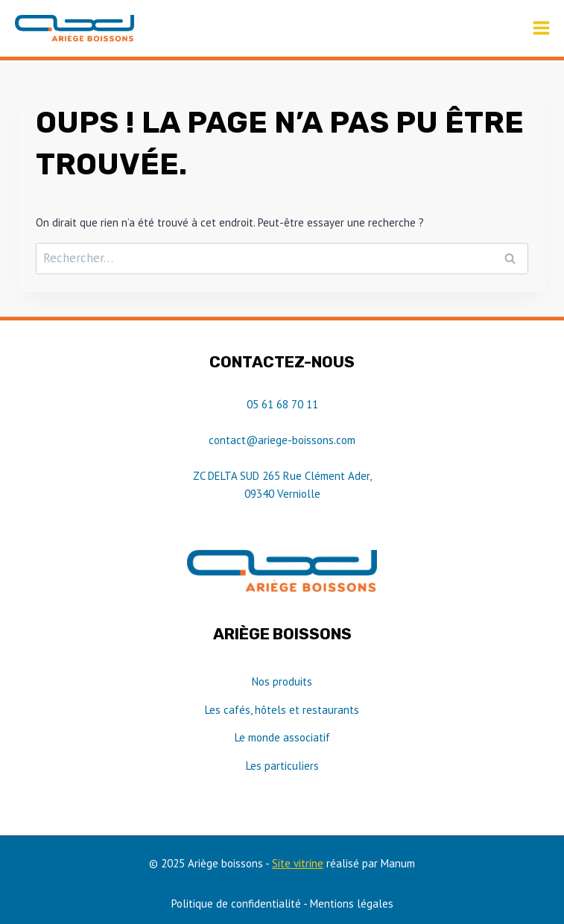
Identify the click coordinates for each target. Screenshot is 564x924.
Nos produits (282, 681)
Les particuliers (282, 766)
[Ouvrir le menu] (541, 28)
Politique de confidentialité (236, 904)
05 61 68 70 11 (282, 404)
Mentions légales (352, 904)
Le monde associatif (282, 737)
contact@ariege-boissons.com (282, 440)
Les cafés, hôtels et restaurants (282, 710)
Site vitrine (298, 863)
